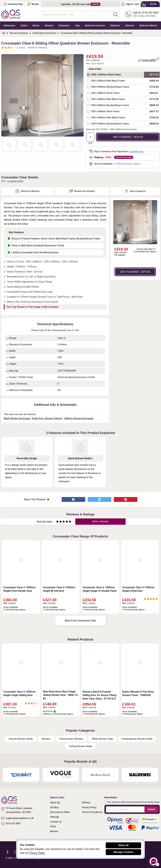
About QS (55, 803)
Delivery (86, 803)
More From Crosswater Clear (80, 621)
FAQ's (53, 826)
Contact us (56, 822)
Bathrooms (9, 25)
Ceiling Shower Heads (81, 746)
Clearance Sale (13, 4)
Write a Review (100, 521)
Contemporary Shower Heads (137, 739)
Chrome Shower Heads (21, 739)
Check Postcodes (124, 157)
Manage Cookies (123, 852)
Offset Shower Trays (102, 739)
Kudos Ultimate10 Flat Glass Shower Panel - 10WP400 (138, 693)
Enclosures (64, 25)
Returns (54, 831)
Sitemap (54, 817)
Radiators (115, 25)
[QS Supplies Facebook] (7, 852)
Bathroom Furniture (95, 25)
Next (80, 95)
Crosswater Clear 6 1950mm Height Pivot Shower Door (19, 589)
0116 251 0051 (11, 824)
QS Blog (54, 807)
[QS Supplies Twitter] (15, 852)
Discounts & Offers (60, 812)
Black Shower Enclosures (17, 418)
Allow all (124, 845)
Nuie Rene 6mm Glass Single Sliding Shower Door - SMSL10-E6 (61, 695)
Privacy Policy (89, 807)
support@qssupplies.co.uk (17, 818)
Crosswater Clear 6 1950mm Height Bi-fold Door (59, 589)
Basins (36, 25)
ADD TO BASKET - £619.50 (128, 137)
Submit (151, 809)
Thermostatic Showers (71, 739)
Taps (77, 25)
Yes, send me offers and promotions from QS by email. (133, 802)
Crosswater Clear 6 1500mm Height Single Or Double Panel (100, 589)
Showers (49, 25)
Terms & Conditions (92, 812)
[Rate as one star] (57, 522)
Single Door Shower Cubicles (47, 418)
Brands (33, 4)
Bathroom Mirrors (148, 25)
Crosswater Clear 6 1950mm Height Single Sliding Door (19, 693)
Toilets (24, 25)
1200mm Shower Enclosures (79, 418)
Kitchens (130, 25)
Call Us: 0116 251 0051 (146, 13)
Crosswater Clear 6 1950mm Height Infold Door (138, 589)
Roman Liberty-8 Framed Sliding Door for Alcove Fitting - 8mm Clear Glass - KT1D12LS (100, 695)
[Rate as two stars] (59, 522)
